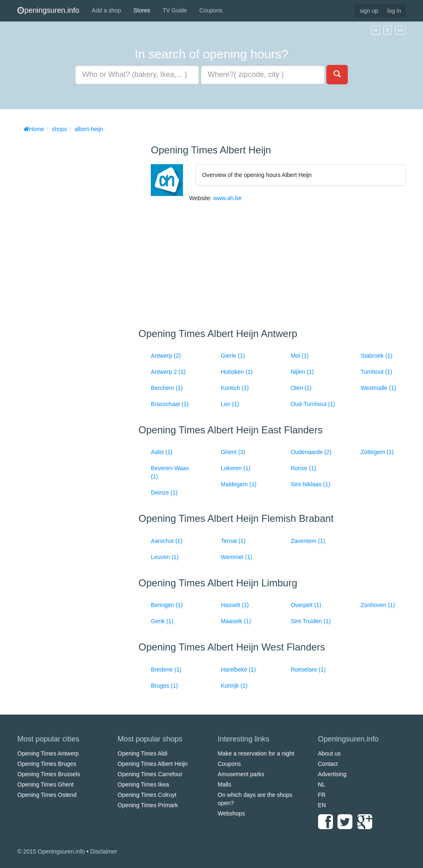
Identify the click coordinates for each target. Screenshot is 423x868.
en (400, 30)
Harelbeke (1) (238, 670)
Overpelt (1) (306, 605)
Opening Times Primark (148, 805)
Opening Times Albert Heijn (153, 764)
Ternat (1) (233, 541)
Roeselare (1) (308, 670)
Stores (142, 10)
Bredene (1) (166, 670)
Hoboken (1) (236, 372)
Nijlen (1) (302, 372)
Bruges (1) (164, 686)
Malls (225, 784)
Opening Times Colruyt (147, 795)
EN (322, 805)
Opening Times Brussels (49, 774)
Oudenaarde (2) (311, 452)
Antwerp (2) (166, 356)
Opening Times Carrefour (150, 774)
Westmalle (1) (378, 388)
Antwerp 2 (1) (168, 372)
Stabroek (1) (377, 356)
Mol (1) (300, 356)
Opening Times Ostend (47, 795)
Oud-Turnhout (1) (313, 404)
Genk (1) (162, 621)
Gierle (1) (233, 356)
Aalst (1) (162, 452)
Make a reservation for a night (256, 753)
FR (322, 795)
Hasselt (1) (235, 605)
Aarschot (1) (166, 541)
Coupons (211, 10)
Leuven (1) (165, 557)
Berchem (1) (167, 388)
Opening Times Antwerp (48, 753)
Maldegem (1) (238, 484)
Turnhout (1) (377, 372)
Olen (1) (301, 388)
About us (329, 753)
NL (322, 784)
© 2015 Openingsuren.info (51, 851)
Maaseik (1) (236, 621)
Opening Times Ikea (144, 784)
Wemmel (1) (236, 557)
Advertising (332, 774)
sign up (369, 11)
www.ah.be (227, 198)
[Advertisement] (79, 261)
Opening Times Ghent (45, 784)
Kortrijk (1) (234, 686)
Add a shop (106, 10)
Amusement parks (241, 774)
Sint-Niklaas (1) (311, 484)
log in (394, 11)
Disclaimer (103, 851)
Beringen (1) (167, 605)
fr (387, 30)
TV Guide (175, 10)
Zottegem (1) (377, 452)
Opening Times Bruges (47, 764)
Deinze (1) (164, 493)
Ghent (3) (233, 452)
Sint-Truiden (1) (311, 621)
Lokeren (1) (235, 468)
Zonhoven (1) (378, 605)
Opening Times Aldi (143, 753)
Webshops (231, 813)
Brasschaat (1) (170, 404)
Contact (328, 764)
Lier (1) (230, 404)
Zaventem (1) (308, 541)
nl (375, 30)
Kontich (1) (235, 388)
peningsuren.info (48, 10)
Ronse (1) (303, 468)
